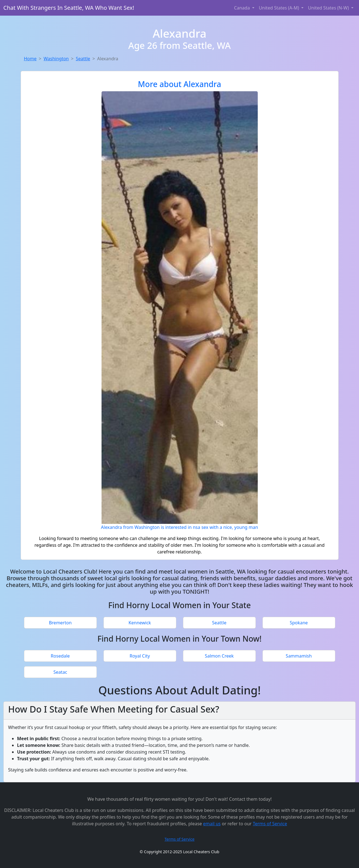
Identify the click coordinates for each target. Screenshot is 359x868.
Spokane (299, 623)
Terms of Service (270, 824)
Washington (56, 59)
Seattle (83, 59)
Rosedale (60, 656)
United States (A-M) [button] (280, 8)
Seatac (60, 672)
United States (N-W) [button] (329, 8)
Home (30, 59)
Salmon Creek (219, 656)
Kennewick (140, 623)
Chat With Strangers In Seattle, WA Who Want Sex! (69, 8)
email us (212, 824)
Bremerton (60, 623)
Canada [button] (243, 8)
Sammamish (299, 656)
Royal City (140, 656)
